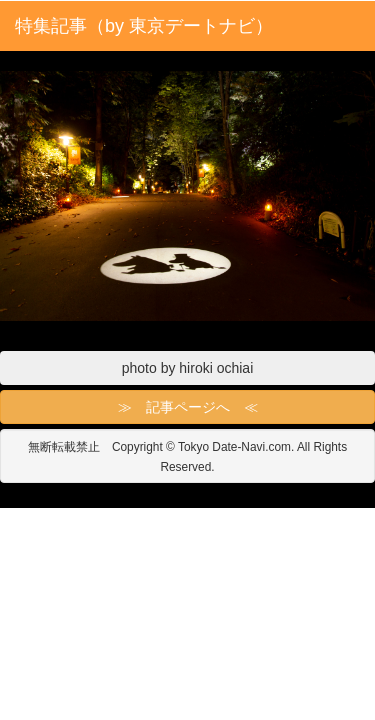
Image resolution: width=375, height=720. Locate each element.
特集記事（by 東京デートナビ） (144, 26)
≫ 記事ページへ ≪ (188, 407)
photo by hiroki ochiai (188, 368)
